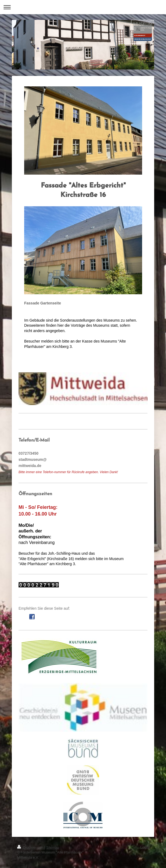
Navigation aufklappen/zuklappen (83, 7)
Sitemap (53, 847)
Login (145, 847)
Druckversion (31, 847)
